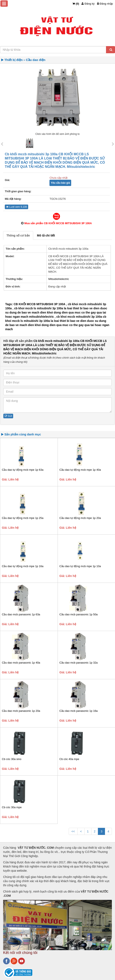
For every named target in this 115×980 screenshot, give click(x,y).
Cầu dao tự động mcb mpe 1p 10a (80, 566)
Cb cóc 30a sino (12, 759)
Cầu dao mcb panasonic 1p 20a (21, 711)
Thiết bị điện (13, 60)
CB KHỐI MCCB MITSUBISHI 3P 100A (39, 304)
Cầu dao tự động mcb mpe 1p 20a (80, 518)
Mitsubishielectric (59, 279)
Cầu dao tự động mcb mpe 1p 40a (80, 470)
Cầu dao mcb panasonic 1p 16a (79, 711)
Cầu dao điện (36, 60)
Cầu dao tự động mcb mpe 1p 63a (23, 470)
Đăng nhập (106, 4)
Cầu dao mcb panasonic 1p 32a (79, 663)
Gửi (8, 416)
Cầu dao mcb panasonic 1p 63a (21, 614)
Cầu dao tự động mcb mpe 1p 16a (23, 566)
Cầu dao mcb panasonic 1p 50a (79, 614)
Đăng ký (90, 4)
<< (73, 831)
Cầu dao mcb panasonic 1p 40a (21, 663)
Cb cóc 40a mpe (69, 759)
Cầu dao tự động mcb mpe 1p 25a (23, 518)
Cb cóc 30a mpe (12, 807)
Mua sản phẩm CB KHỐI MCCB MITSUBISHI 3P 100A (58, 223)
